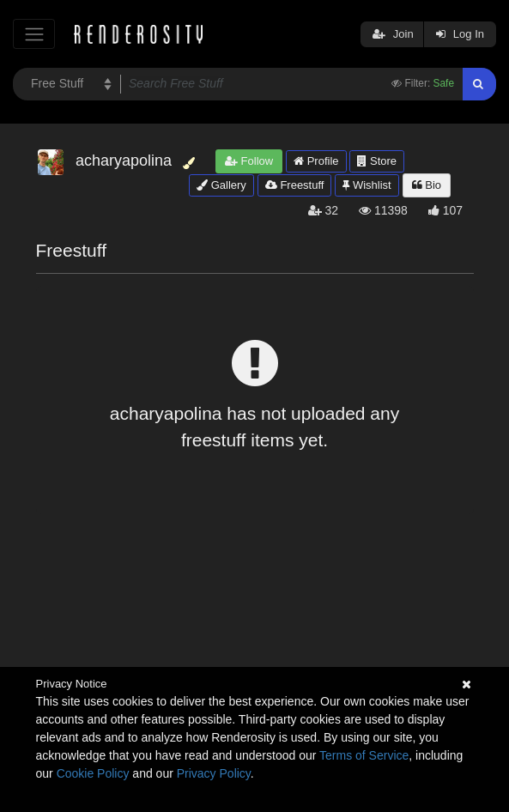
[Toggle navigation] (34, 34)
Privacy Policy (214, 773)
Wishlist (367, 185)
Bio (427, 185)
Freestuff (295, 185)
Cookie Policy (93, 773)
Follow (249, 161)
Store (377, 161)
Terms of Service (364, 755)
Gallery (221, 185)
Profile (316, 161)
